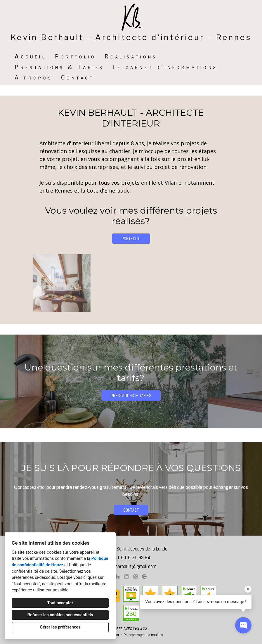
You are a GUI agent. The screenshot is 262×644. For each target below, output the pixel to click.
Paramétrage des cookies (143, 635)
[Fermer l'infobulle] (248, 589)
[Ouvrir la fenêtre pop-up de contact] (243, 625)
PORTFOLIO (131, 239)
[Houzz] (118, 577)
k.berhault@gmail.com (134, 566)
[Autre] (144, 577)
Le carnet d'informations (165, 67)
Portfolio (76, 57)
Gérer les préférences (60, 627)
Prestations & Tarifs (59, 67)
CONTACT (131, 510)
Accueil (30, 57)
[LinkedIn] (127, 577)
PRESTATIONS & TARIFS (131, 395)
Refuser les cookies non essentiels (60, 615)
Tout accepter (60, 603)
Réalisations (131, 57)
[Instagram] (135, 577)
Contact (78, 78)
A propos (34, 78)
